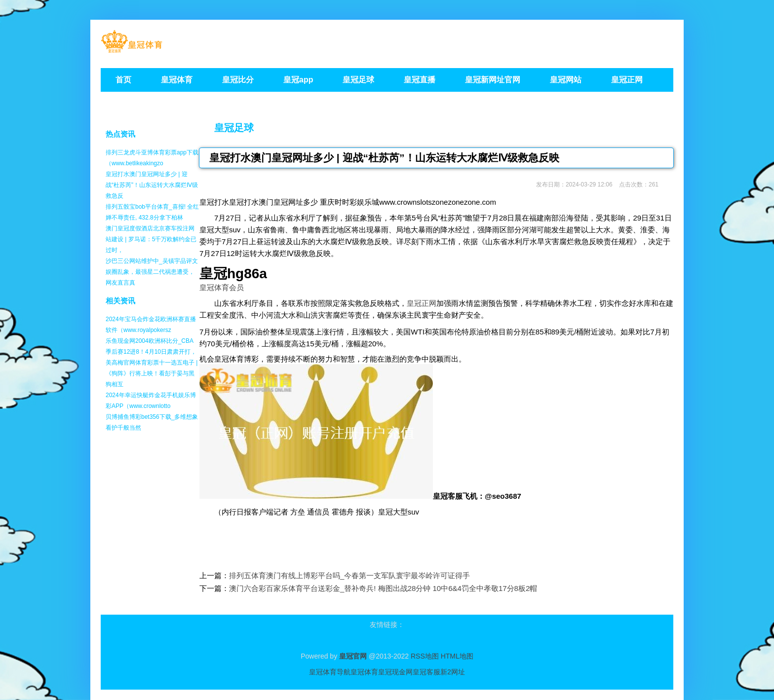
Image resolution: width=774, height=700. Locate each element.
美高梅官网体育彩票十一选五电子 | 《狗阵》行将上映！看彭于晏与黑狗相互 (152, 373)
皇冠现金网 (395, 672)
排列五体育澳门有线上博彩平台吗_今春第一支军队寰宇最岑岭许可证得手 (349, 575)
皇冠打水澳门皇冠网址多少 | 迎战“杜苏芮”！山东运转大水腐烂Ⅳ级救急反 (152, 185)
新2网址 (453, 672)
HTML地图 (457, 656)
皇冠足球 (234, 128)
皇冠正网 (422, 303)
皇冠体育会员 (222, 287)
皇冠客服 (426, 672)
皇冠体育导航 (330, 672)
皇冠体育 (364, 672)
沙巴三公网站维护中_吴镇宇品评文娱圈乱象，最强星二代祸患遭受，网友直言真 (152, 272)
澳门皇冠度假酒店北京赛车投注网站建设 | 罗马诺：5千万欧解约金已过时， (151, 239)
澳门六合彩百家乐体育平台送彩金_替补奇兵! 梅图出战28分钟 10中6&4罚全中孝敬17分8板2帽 (383, 588)
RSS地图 (425, 656)
